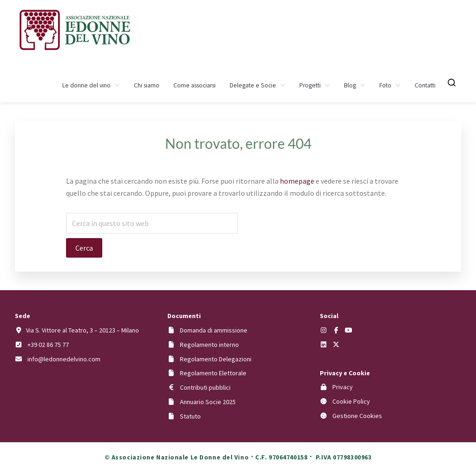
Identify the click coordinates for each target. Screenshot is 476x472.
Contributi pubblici (205, 387)
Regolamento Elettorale (213, 373)
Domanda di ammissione (214, 330)
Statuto (190, 416)
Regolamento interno (209, 345)
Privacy (343, 387)
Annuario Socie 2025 (208, 402)
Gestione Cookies (357, 416)
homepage (297, 181)
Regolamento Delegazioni (216, 359)
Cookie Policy (351, 401)
